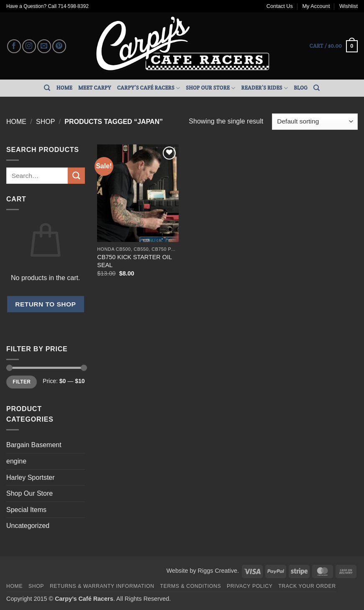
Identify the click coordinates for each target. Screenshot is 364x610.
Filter (22, 382)
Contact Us (280, 6)
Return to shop (45, 304)
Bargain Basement (34, 445)
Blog (301, 88)
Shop (45, 122)
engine (16, 461)
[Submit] (76, 176)
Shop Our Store (210, 88)
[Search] (47, 88)
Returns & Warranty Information (102, 586)
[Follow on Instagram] (29, 46)
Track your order (307, 586)
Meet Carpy (95, 88)
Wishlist (349, 6)
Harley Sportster (31, 477)
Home (64, 88)
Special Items (26, 510)
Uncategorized (28, 526)
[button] (334, 46)
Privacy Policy (250, 586)
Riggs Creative (218, 571)
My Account (316, 6)
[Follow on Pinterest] (59, 46)
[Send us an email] (44, 46)
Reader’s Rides (265, 88)
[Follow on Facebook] (14, 46)
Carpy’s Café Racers (149, 88)
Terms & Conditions (191, 586)
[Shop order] (315, 122)
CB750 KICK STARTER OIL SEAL (134, 261)
